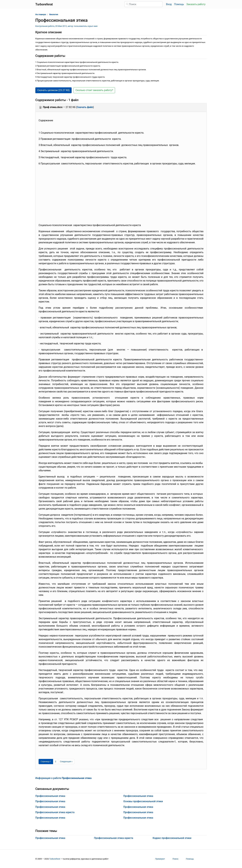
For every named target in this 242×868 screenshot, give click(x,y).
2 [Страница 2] (55, 761)
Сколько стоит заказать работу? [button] (94, 90)
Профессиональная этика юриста (55, 812)
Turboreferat (55, 859)
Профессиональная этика (50, 796)
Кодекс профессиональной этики (172, 838)
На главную (41, 14)
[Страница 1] (46, 762)
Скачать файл (85, 107)
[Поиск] (143, 4)
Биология (54, 14)
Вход (169, 4)
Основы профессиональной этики (143, 801)
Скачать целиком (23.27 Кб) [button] (53, 90)
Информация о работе (63, 778)
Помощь (179, 4)
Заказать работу (196, 4)
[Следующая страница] (66, 762)
